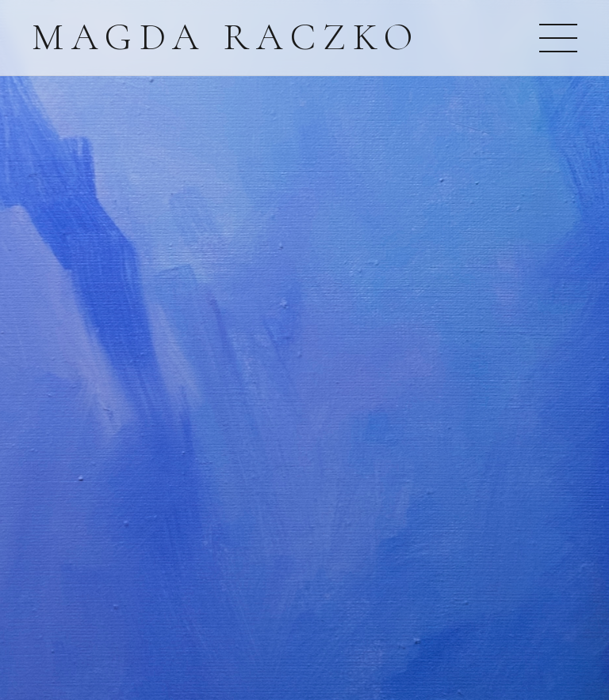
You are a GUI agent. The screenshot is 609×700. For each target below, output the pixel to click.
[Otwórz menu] (558, 38)
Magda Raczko (226, 37)
